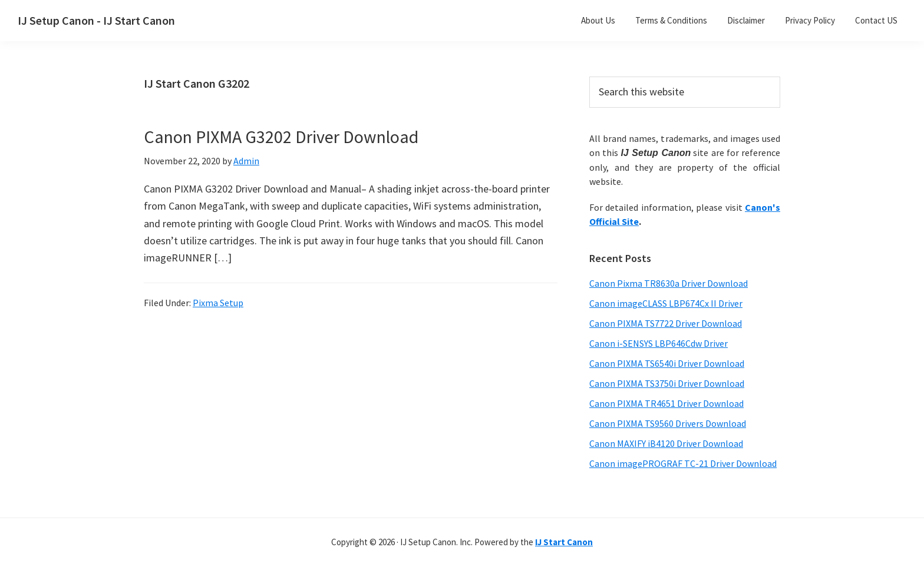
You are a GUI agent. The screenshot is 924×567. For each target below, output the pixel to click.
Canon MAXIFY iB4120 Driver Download (666, 443)
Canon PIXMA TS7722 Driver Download (666, 323)
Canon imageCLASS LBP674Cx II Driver (666, 303)
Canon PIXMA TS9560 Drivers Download (668, 423)
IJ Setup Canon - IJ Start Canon (96, 20)
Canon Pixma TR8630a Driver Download (669, 283)
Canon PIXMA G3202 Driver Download (281, 137)
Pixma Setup (218, 303)
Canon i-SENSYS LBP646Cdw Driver (659, 343)
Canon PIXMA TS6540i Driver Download (667, 363)
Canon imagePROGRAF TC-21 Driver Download (683, 463)
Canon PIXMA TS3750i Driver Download (667, 383)
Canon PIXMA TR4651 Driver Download (666, 403)
